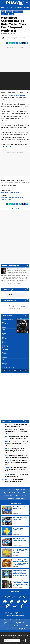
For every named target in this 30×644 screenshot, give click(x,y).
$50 (15, 370)
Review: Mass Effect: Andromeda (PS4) (11, 361)
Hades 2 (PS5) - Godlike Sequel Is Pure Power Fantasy (17, 475)
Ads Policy (17, 496)
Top (5, 490)
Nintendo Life (13, 620)
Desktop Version (20, 499)
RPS (24, 629)
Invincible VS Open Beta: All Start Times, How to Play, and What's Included (17, 456)
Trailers (11, 14)
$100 (4, 370)
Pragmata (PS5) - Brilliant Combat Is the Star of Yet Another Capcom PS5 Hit (15, 450)
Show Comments (15, 295)
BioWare (16, 12)
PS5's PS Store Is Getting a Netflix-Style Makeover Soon (15, 480)
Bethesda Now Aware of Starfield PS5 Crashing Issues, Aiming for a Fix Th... (17, 444)
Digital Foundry (20, 623)
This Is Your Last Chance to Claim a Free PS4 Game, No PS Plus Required (17, 438)
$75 (10, 370)
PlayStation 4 (5, 323)
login (23, 306)
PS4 (21, 12)
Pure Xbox (22, 620)
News (3, 12)
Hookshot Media (13, 612)
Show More (15, 592)
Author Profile (12, 284)
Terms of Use (8, 496)
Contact (14, 493)
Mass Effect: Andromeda (18, 95)
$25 (21, 370)
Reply (20, 284)
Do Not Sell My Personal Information (15, 616)
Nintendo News (7, 626)
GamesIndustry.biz (11, 629)
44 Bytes (18, 614)
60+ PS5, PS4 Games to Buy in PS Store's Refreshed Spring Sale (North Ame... (16, 469)
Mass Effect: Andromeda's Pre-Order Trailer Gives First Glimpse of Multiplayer (13, 24)
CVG (19, 629)
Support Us (7, 493)
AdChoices (24, 614)
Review (12, 197)
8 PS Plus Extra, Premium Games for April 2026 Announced (16, 425)
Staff (15, 490)
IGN (14, 626)
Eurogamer (20, 626)
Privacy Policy (22, 493)
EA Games (9, 12)
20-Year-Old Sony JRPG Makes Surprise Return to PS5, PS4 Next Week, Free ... (16, 431)
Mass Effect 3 (7, 147)
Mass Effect (5, 14)
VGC (26, 626)
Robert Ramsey (11, 38)
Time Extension (10, 623)
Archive (24, 496)
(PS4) (10, 193)
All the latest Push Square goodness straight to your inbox (15, 636)
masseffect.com (5, 365)
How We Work (22, 490)
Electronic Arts (5, 331)
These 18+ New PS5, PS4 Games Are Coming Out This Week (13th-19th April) (17, 462)
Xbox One (4, 327)
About (10, 490)
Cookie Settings (9, 499)
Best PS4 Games (6, 199)
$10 (26, 370)
